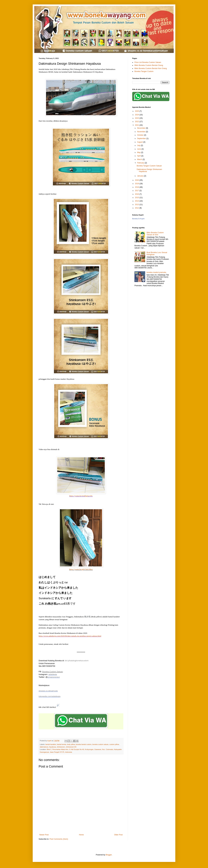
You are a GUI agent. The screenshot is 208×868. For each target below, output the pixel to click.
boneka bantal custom (84, 744)
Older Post (118, 835)
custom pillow (114, 744)
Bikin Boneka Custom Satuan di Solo (155, 234)
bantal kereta (62, 744)
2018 (137, 187)
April (139, 156)
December (142, 128)
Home (81, 835)
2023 (137, 118)
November (142, 132)
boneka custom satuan (101, 744)
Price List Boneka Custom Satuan (148, 62)
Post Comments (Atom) (59, 839)
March (140, 159)
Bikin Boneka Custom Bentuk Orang (149, 65)
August (140, 142)
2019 (137, 184)
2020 (137, 180)
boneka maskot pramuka (156, 272)
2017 (137, 191)
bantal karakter (51, 744)
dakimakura (44, 747)
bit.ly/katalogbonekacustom (77, 661)
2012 (137, 208)
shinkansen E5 (71, 747)
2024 (137, 115)
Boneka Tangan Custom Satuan (149, 166)
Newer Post (44, 835)
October (141, 135)
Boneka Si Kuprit (138, 219)
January (141, 176)
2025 (137, 111)
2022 (137, 122)
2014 (137, 201)
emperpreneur (54, 677)
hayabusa (53, 747)
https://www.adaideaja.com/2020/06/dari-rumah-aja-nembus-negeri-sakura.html (70, 636)
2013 (137, 205)
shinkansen (61, 747)
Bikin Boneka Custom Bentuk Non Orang (151, 68)
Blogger (109, 855)
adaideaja (53, 674)
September (142, 138)
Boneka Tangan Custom (144, 71)
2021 (137, 125)
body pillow (71, 744)
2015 (137, 198)
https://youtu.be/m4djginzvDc (81, 496)
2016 (137, 194)
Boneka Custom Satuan (53, 672)
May (139, 152)
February (141, 163)
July (139, 145)
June (139, 149)
